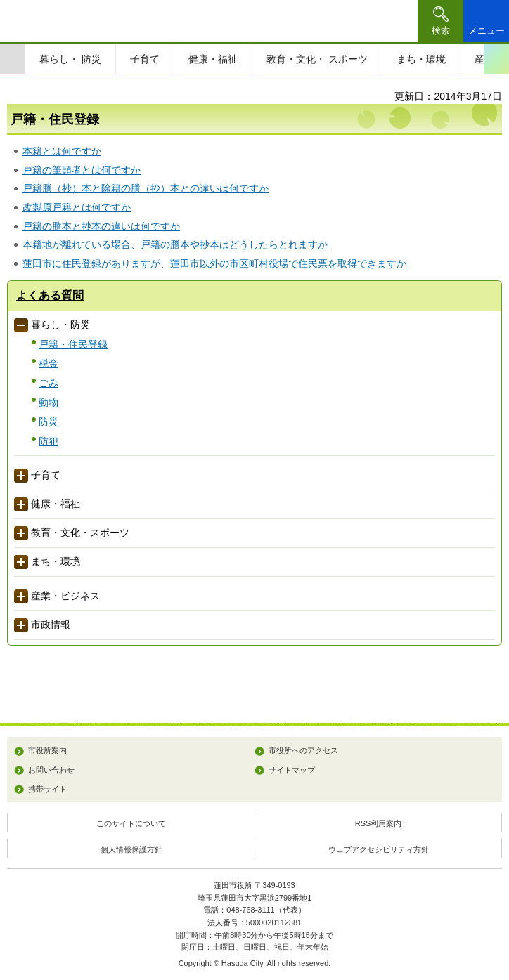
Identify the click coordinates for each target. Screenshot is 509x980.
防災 (49, 422)
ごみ (49, 383)
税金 (49, 363)
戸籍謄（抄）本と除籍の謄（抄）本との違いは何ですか (146, 188)
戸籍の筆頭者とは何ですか (82, 170)
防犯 (49, 441)
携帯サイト (47, 789)
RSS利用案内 (379, 823)
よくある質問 (50, 295)
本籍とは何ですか (62, 151)
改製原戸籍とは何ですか (77, 207)
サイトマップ (292, 770)
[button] (440, 21)
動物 (49, 403)
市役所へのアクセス (303, 750)
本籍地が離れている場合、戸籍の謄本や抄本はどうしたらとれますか (175, 244)
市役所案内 (47, 750)
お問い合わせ (51, 770)
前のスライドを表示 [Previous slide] (13, 59)
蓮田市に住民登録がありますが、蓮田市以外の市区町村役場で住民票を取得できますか (214, 263)
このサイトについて (131, 823)
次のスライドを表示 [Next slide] (496, 59)
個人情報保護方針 (131, 849)
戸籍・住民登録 (73, 344)
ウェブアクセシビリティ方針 (379, 849)
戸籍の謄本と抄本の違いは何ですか (101, 226)
